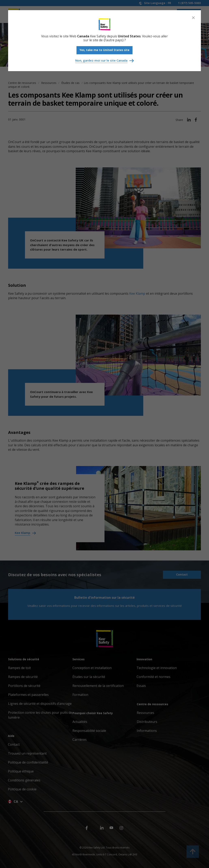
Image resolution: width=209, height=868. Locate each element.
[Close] (193, 18)
